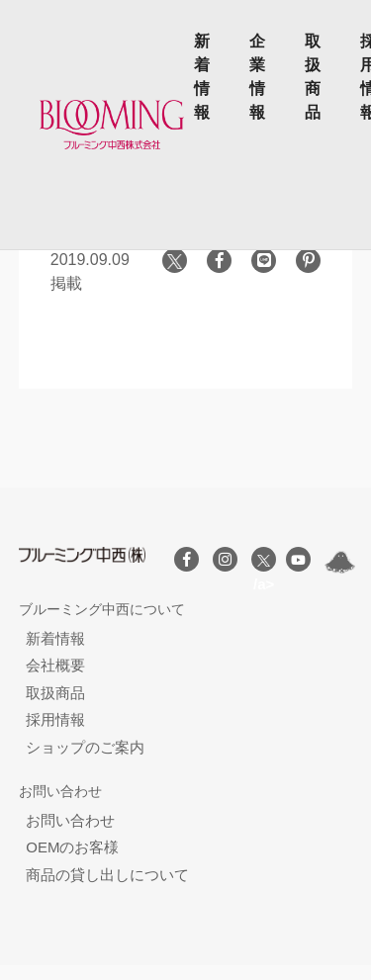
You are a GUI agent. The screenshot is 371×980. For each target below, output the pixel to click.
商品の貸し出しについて (107, 875)
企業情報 (257, 77)
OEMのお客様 (72, 847)
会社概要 (55, 665)
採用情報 (55, 719)
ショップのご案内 (85, 747)
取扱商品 (313, 77)
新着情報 (202, 77)
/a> (264, 563)
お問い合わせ (70, 820)
